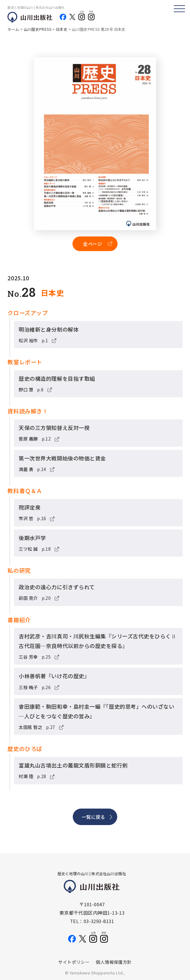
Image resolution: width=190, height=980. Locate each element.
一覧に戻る (93, 817)
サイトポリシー (74, 962)
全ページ (93, 244)
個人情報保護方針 (114, 962)
